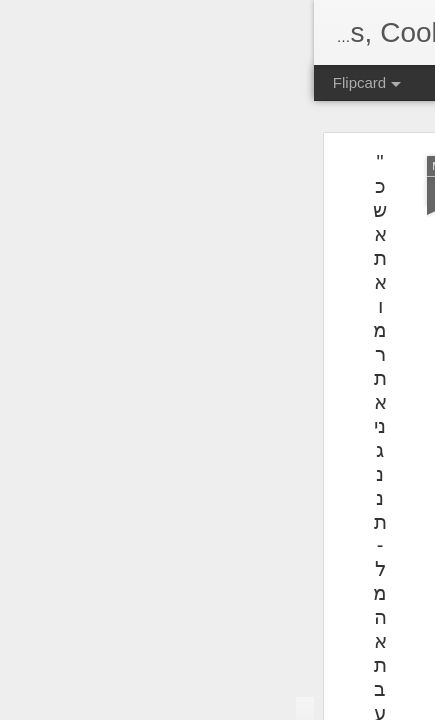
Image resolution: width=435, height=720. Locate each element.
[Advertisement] (263, 290)
